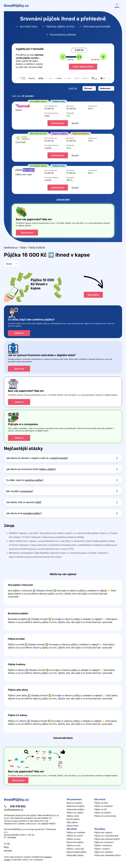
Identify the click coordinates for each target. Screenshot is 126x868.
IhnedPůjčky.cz (16, 6)
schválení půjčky (32, 513)
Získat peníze (27, 233)
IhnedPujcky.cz (11, 247)
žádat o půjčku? (48, 469)
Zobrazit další (63, 200)
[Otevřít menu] (117, 6)
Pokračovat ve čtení (63, 592)
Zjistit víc (19, 333)
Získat (58, 123)
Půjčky (23, 247)
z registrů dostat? (58, 458)
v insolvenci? (26, 491)
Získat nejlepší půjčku (83, 67)
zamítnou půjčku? (34, 480)
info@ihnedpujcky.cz (14, 810)
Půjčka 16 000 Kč (37, 247)
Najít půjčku (93, 295)
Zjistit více (19, 369)
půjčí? (38, 502)
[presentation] (18, 78)
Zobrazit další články (63, 738)
